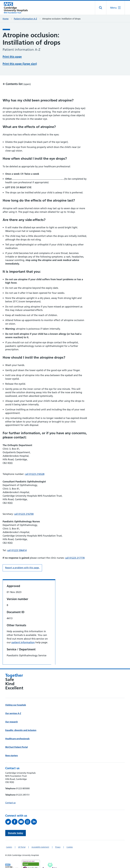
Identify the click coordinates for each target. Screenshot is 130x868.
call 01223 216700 (24, 504)
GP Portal (22, 837)
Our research (12, 712)
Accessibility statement (40, 837)
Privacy (58, 837)
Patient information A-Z (25, 19)
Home (6, 19)
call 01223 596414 (17, 540)
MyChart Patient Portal (16, 737)
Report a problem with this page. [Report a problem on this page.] (22, 558)
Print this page (12, 56)
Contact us (10, 793)
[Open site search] (101, 8)
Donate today (16, 823)
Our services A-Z (13, 703)
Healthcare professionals (17, 729)
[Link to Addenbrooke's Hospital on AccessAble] (50, 856)
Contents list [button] (17, 74)
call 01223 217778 (75, 548)
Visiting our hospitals (16, 695)
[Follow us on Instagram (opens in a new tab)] (28, 812)
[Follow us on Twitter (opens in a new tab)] (8, 812)
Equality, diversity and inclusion (21, 720)
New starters (12, 745)
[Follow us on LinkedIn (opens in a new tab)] (34, 812)
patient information (23, 632)
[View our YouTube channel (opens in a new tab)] (21, 812)
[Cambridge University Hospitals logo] (16, 8)
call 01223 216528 (35, 464)
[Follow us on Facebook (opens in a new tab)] (15, 812)
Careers (9, 837)
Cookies (70, 837)
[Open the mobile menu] (115, 8)
